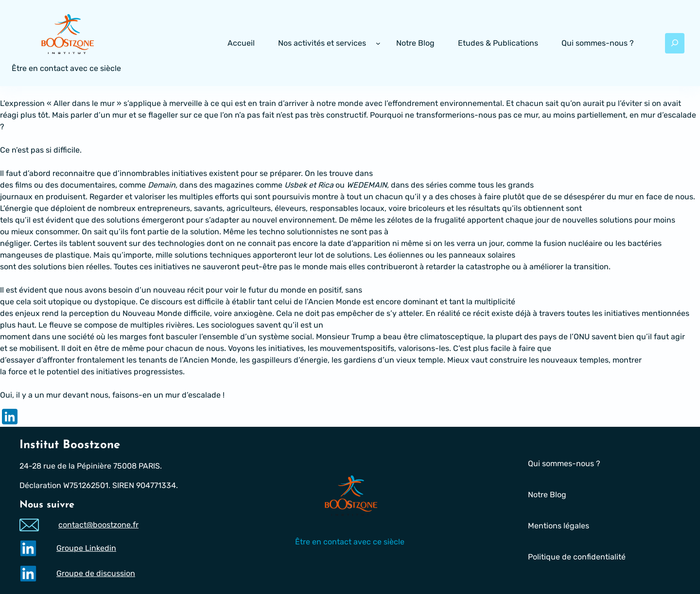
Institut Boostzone (70, 445)
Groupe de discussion (96, 573)
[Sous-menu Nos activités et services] (378, 43)
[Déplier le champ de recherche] (675, 43)
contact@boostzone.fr (98, 525)
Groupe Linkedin (86, 548)
